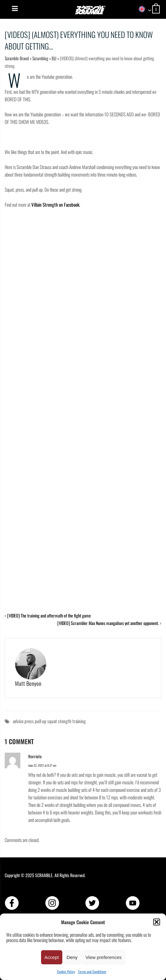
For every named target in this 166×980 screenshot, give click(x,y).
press (29, 721)
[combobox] (143, 10)
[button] (157, 922)
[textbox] (143, 10)
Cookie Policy (66, 972)
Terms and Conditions (92, 972)
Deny (72, 957)
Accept (52, 957)
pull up (41, 721)
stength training (72, 721)
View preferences (104, 957)
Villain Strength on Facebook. (56, 204)
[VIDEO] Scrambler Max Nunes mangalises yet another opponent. (108, 623)
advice (18, 721)
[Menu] (15, 8)
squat (52, 721)
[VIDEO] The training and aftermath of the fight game (49, 615)
